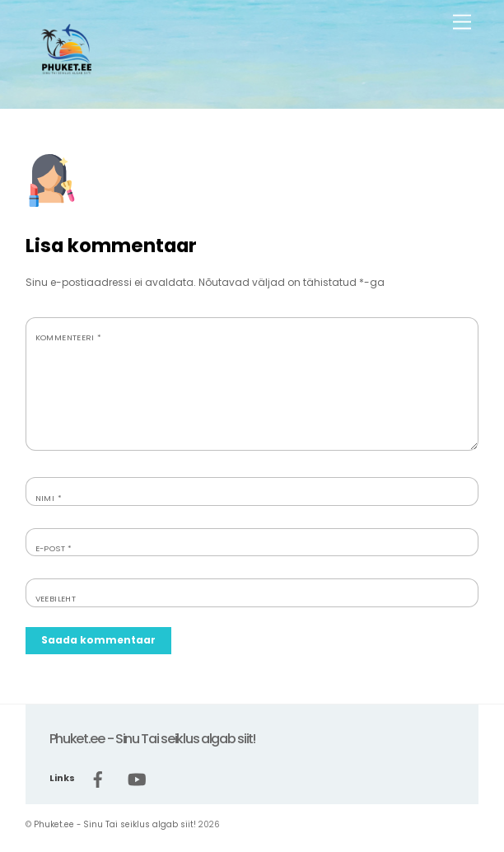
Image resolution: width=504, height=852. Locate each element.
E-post (54, 548)
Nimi (49, 498)
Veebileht (56, 599)
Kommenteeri (69, 337)
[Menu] (462, 23)
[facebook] (98, 778)
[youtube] (137, 778)
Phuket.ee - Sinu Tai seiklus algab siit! (115, 824)
